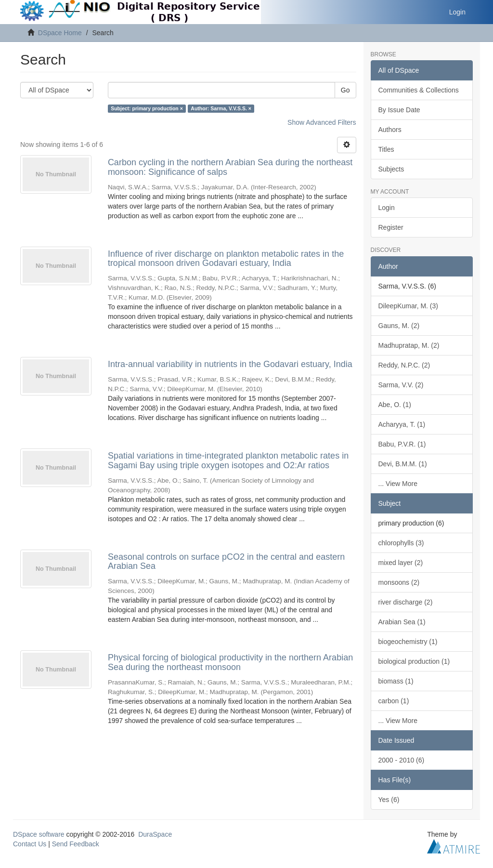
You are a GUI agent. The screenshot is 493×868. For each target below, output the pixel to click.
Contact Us (30, 844)
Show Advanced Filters (322, 122)
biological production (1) (414, 661)
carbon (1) (394, 701)
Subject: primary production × (147, 108)
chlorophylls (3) (401, 543)
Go (345, 90)
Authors (390, 130)
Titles (386, 149)
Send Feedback (76, 844)
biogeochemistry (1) (408, 642)
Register (391, 227)
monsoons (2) (399, 582)
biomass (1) (396, 681)
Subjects (391, 169)
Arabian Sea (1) (402, 622)
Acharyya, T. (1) (402, 424)
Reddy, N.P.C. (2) (404, 365)
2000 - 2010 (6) (402, 760)
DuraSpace (155, 834)
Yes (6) (389, 800)
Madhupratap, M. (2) (409, 345)
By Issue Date (399, 110)
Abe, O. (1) (395, 405)
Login (387, 208)
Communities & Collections (419, 90)
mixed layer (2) (401, 563)
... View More (398, 484)
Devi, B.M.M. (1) (403, 464)
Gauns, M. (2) (399, 326)
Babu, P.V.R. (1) (402, 444)
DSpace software (39, 834)
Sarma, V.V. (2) (401, 385)
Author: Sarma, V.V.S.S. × (221, 108)
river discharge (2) (406, 602)
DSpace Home (60, 33)
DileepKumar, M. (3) (408, 306)
